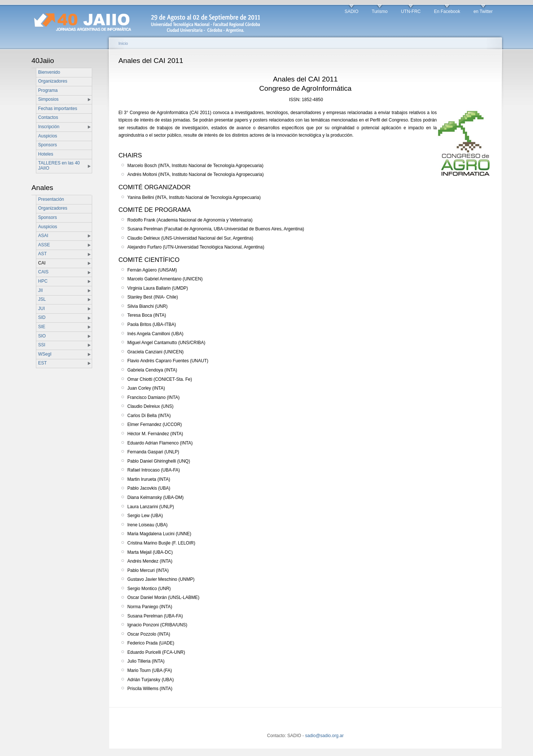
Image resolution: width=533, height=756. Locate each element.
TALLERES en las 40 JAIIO (59, 166)
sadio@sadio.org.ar (324, 736)
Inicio (123, 43)
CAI (42, 263)
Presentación (51, 199)
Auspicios (48, 136)
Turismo (380, 11)
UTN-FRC (411, 11)
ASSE (44, 245)
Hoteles (46, 154)
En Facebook (447, 11)
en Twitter (483, 11)
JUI (41, 309)
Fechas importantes (58, 109)
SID (42, 317)
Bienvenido (49, 72)
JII (41, 290)
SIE (42, 327)
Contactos (48, 117)
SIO (42, 336)
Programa (48, 90)
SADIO (351, 11)
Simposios (48, 99)
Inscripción (49, 127)
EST (42, 363)
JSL (42, 299)
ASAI (43, 236)
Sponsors (48, 145)
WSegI (45, 354)
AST (42, 254)
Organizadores (53, 81)
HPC (43, 281)
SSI (42, 345)
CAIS (43, 272)
